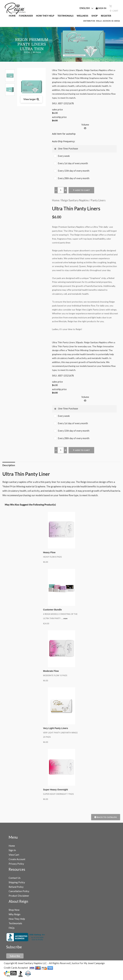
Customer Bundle (52, 610)
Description (9, 465)
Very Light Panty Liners (56, 729)
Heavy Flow (49, 552)
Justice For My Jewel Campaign (88, 965)
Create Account (17, 862)
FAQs (12, 930)
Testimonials (15, 926)
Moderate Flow (51, 672)
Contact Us (15, 880)
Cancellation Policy (19, 894)
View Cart (14, 857)
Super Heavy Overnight (55, 792)
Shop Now (14, 912)
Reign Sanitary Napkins (75, 200)
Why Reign (14, 917)
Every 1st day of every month (73, 163)
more (65, 619)
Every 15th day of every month (74, 171)
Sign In (12, 853)
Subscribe (15, 958)
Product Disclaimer (19, 898)
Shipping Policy (17, 885)
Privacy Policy (16, 866)
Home (56, 200)
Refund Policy (16, 889)
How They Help (17, 921)
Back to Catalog (106, 820)
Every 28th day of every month (74, 178)
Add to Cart (81, 190)
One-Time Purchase (68, 149)
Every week (64, 156)
